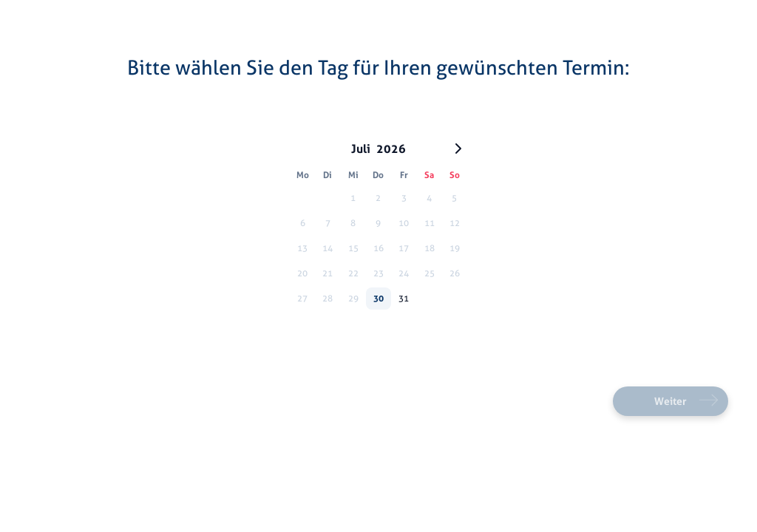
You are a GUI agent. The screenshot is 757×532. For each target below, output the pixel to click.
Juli (361, 149)
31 (404, 298)
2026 (391, 149)
